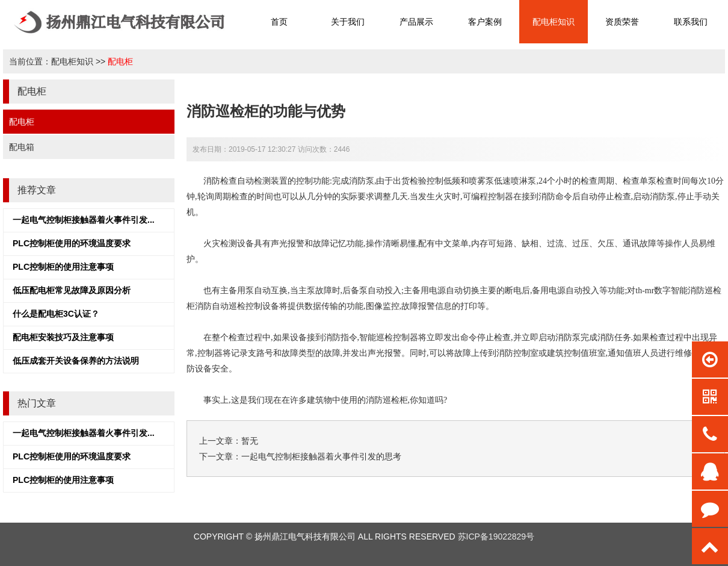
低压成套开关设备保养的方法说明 (76, 361)
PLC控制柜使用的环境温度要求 (72, 243)
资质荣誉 (622, 22)
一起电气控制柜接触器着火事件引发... (84, 220)
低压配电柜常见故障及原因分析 (72, 290)
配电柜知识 (554, 22)
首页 (279, 22)
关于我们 (348, 22)
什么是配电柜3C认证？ (56, 314)
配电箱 (22, 147)
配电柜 (120, 61)
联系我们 (691, 22)
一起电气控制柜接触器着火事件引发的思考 (321, 456)
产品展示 (416, 22)
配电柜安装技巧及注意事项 (63, 337)
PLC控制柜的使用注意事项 (63, 267)
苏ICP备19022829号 (496, 536)
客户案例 (485, 22)
